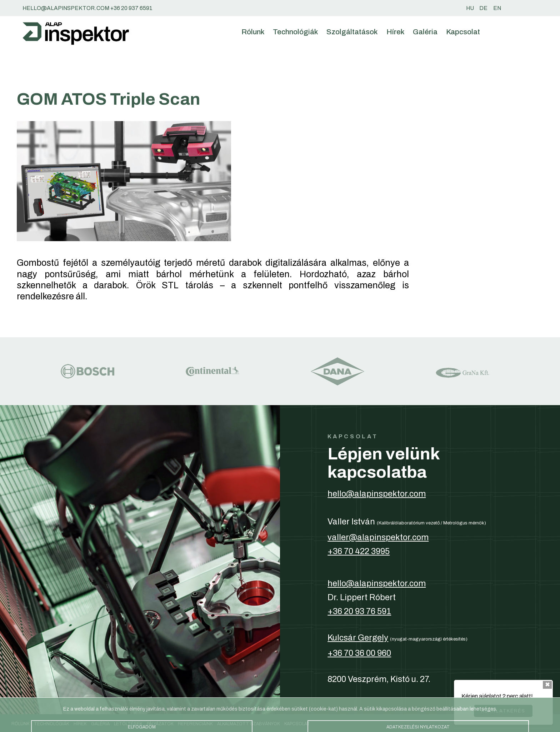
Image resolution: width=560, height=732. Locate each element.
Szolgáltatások (352, 32)
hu (470, 8)
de (483, 8)
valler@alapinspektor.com (378, 537)
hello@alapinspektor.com (377, 494)
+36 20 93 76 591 (359, 611)
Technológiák (295, 32)
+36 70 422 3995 (359, 551)
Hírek (395, 32)
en (497, 8)
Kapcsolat (463, 32)
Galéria (425, 32)
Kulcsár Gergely (358, 638)
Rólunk (253, 32)
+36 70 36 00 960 (359, 653)
